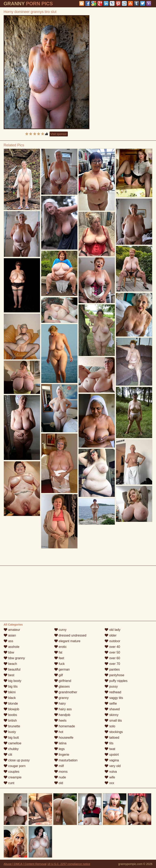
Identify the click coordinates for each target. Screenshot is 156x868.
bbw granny (14, 658)
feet (59, 658)
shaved (112, 709)
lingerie (62, 755)
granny (61, 698)
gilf (59, 675)
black (10, 698)
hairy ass (63, 709)
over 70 (112, 664)
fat (58, 652)
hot (59, 732)
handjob (62, 715)
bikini (10, 692)
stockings (114, 732)
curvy (60, 630)
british (10, 721)
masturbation (66, 760)
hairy (60, 704)
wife (110, 777)
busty (10, 732)
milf (59, 766)
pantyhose (114, 675)
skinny (112, 715)
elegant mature (67, 641)
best (9, 675)
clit (8, 755)
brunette (12, 726)
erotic (61, 647)
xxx (109, 783)
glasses (62, 686)
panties (112, 669)
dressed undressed (70, 635)
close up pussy (17, 760)
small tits (113, 721)
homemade (65, 726)
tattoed (112, 738)
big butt (11, 738)
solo (110, 726)
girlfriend (63, 681)
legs (60, 749)
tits (109, 743)
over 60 (112, 658)
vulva (111, 772)
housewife (64, 738)
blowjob (11, 709)
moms (61, 772)
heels (60, 721)
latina (60, 743)
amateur (12, 630)
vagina (112, 760)
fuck (60, 664)
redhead (113, 692)
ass (8, 641)
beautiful (12, 669)
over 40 (112, 647)
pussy (111, 686)
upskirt (112, 755)
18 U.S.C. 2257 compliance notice (69, 864)
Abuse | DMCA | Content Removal (25, 864)
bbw (9, 652)
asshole (12, 647)
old (59, 783)
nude (60, 777)
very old (113, 766)
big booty (12, 681)
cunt (9, 783)
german (62, 669)
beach (10, 664)
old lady (113, 630)
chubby (11, 749)
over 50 (112, 652)
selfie (111, 704)
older (110, 635)
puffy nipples (116, 681)
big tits (11, 686)
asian (10, 635)
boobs (10, 715)
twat (110, 749)
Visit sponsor (59, 134)
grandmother (66, 692)
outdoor (112, 641)
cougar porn (15, 766)
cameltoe (12, 743)
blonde (11, 704)
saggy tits (114, 698)
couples (12, 772)
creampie (13, 777)
